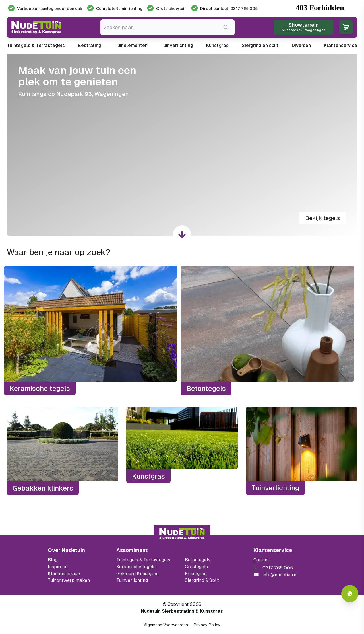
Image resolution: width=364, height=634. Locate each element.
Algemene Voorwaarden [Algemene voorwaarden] (166, 625)
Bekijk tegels (323, 218)
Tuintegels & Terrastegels (36, 45)
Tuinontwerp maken (69, 580)
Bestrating (90, 45)
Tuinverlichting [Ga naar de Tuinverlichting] (132, 580)
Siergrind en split (260, 45)
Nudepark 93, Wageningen (93, 94)
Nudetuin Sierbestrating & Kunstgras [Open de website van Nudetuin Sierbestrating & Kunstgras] (182, 611)
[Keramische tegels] (91, 331)
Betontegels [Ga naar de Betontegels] (198, 560)
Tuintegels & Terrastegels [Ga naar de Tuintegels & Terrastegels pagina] (143, 560)
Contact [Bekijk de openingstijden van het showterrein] (262, 560)
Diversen (301, 45)
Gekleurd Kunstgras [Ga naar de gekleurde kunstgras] (137, 574)
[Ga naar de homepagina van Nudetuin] (36, 27)
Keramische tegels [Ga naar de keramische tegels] (136, 567)
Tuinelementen (131, 45)
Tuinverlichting (177, 45)
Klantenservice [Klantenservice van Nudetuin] (64, 574)
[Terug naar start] (182, 534)
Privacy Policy (207, 625)
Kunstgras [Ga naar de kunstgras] (196, 574)
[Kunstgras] (182, 451)
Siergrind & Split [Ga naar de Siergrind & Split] (202, 580)
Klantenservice (341, 45)
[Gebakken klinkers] (63, 451)
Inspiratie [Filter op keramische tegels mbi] (58, 567)
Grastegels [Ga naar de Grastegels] (196, 567)
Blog (53, 560)
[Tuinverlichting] (301, 451)
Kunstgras (217, 45)
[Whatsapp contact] (350, 594)
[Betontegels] (268, 331)
